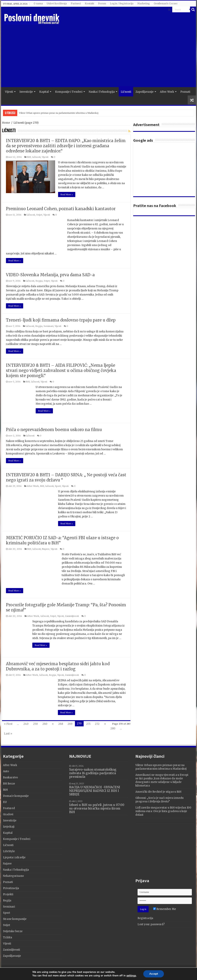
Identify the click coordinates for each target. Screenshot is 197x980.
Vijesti (9, 92)
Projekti (8, 894)
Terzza (189, 971)
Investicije (26, 92)
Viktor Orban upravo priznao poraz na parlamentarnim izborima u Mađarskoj (59, 113)
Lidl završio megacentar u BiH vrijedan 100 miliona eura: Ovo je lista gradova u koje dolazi (163, 811)
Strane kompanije (15, 919)
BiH (29, 157)
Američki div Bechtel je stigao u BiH (158, 792)
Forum (102, 3)
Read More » (67, 194)
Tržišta (8, 937)
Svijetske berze (13, 931)
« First (8, 724)
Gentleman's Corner (166, 3)
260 (45, 724)
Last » (8, 734)
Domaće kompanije (16, 796)
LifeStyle (9, 851)
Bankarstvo (10, 777)
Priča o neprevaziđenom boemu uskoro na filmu (54, 430)
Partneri (76, 3)
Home (6, 123)
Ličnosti (126, 92)
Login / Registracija (122, 3)
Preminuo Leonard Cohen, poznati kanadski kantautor (61, 209)
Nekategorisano (13, 876)
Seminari (49, 326)
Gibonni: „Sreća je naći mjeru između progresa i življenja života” (159, 800)
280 (113, 728)
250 (35, 724)
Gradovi (8, 814)
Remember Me (165, 909)
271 (88, 724)
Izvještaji (9, 827)
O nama (38, 3)
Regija (39, 281)
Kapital (44, 92)
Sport (58, 486)
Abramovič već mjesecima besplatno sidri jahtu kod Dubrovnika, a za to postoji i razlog (58, 666)
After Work (167, 92)
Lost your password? (151, 924)
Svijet (39, 215)
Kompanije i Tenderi (69, 92)
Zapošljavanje (145, 92)
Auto (6, 771)
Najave (46, 549)
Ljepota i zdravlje (14, 857)
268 (61, 724)
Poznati (185, 92)
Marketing (144, 3)
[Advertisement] (121, 55)
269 (70, 724)
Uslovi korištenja (57, 3)
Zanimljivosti (72, 616)
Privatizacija (11, 888)
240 (26, 724)
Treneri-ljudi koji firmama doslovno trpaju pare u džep (61, 320)
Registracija (145, 918)
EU (5, 802)
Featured (9, 808)
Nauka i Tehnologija (102, 92)
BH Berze (9, 784)
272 (97, 724)
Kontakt (89, 3)
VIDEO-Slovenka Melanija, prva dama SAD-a (50, 275)
